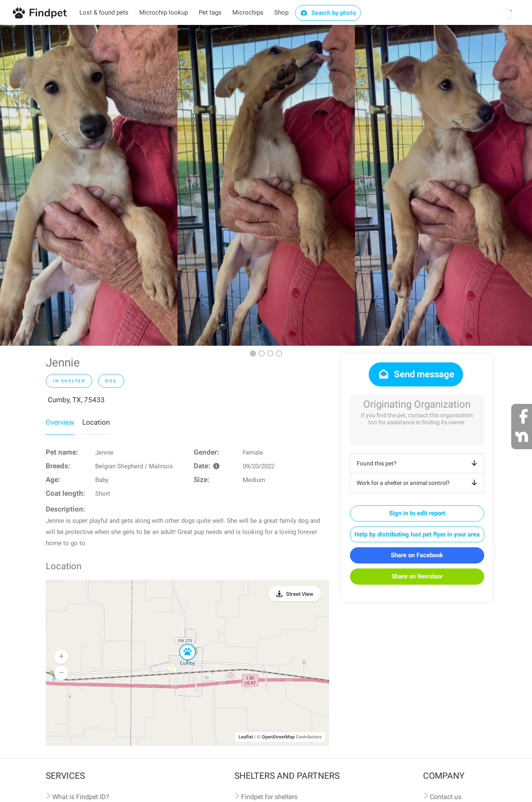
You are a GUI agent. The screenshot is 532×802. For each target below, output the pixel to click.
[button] (182, 644)
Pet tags (210, 12)
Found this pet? (418, 463)
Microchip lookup (164, 12)
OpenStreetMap (278, 737)
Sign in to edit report (417, 513)
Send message (416, 374)
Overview (60, 422)
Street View (300, 594)
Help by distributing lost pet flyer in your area (417, 534)
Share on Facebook (417, 555)
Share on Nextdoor (417, 576)
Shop (281, 12)
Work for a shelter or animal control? (418, 483)
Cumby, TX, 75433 (76, 400)
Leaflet (246, 737)
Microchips (248, 12)
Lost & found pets (104, 12)
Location (96, 422)
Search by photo (328, 13)
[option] (89, 185)
